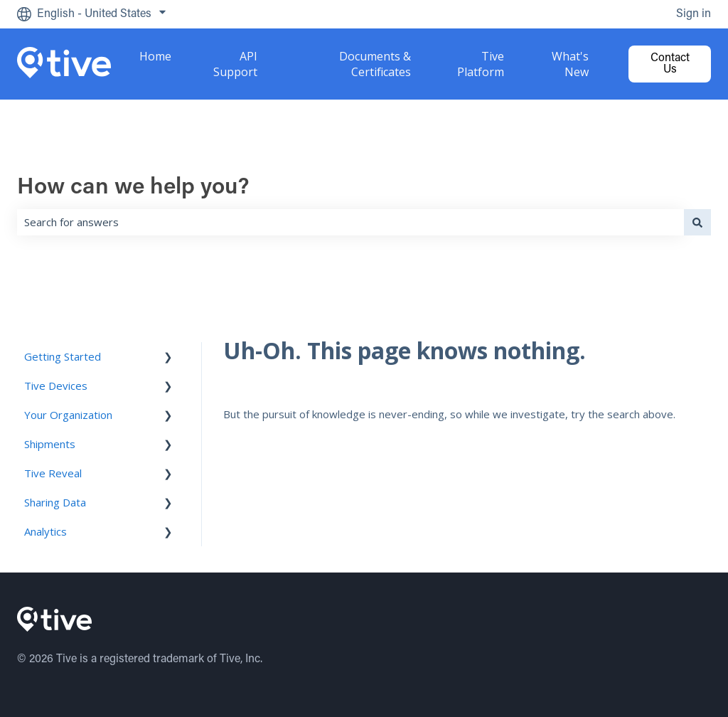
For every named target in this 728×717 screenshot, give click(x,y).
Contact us (670, 64)
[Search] (697, 222)
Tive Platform (481, 64)
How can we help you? (133, 188)
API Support (235, 64)
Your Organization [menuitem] (68, 415)
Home (155, 56)
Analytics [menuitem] (45, 531)
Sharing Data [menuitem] (55, 502)
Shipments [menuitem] (50, 444)
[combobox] (350, 222)
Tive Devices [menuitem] (56, 386)
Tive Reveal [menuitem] (53, 473)
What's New (570, 64)
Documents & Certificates (375, 64)
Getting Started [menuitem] (63, 356)
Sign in (694, 14)
